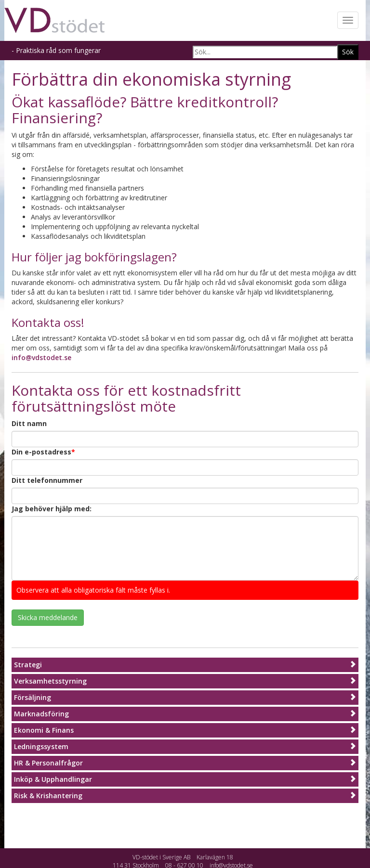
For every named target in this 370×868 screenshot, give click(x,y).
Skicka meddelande (48, 617)
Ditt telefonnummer (47, 480)
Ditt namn (29, 423)
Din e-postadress (43, 452)
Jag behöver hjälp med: (52, 509)
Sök (348, 52)
